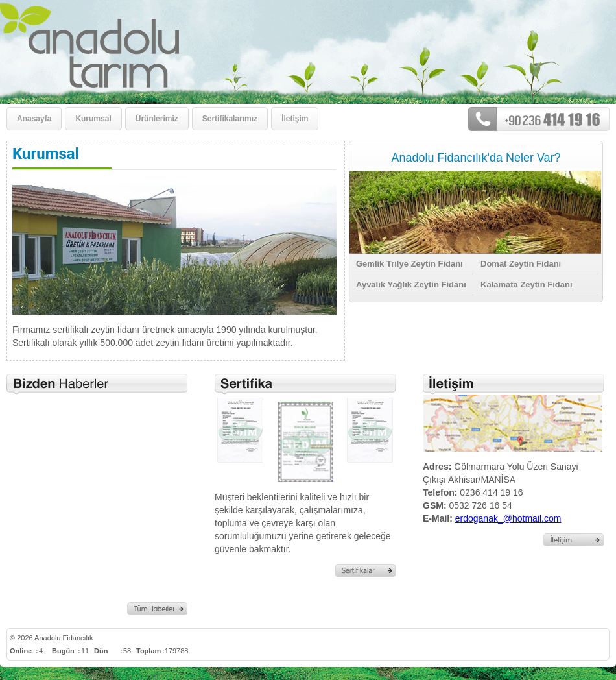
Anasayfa (34, 119)
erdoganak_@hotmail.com (508, 518)
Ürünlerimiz (157, 119)
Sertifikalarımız (230, 119)
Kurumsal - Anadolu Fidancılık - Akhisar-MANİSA (199, 45)
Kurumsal (93, 119)
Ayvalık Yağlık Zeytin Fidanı (411, 285)
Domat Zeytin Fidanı (521, 264)
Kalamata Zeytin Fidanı (527, 285)
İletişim (295, 119)
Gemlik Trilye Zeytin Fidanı (409, 264)
